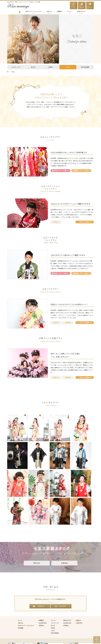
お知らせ (49, 12)
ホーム (20, 620)
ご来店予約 (61, 606)
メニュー (70, 12)
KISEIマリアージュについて (34, 12)
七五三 (68, 67)
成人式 (33, 67)
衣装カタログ (81, 12)
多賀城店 (41, 625)
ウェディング (16, 67)
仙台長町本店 (43, 623)
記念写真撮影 (85, 67)
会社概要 (21, 628)
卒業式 (50, 67)
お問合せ (40, 606)
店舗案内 (59, 12)
